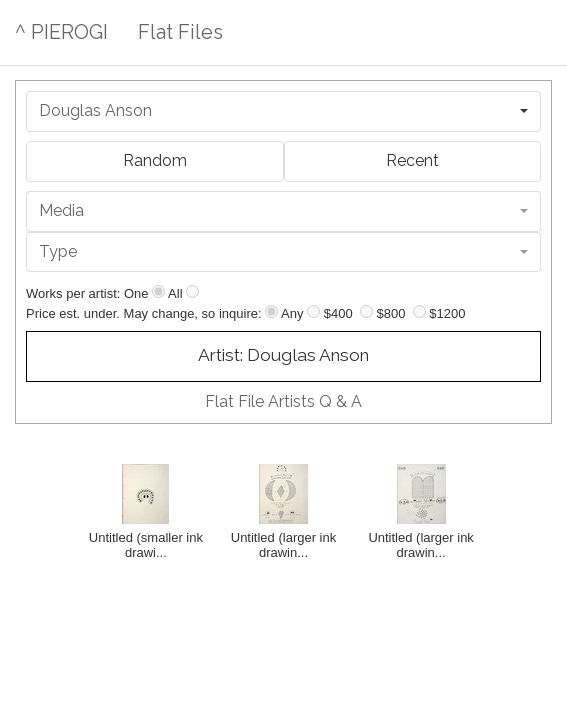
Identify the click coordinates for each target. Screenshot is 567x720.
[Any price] (271, 311)
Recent (412, 160)
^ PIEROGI (61, 32)
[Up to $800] (366, 311)
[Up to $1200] (419, 311)
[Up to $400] (313, 311)
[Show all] (192, 291)
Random (155, 160)
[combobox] (283, 111)
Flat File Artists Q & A (283, 401)
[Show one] (158, 291)
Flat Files (180, 32)
